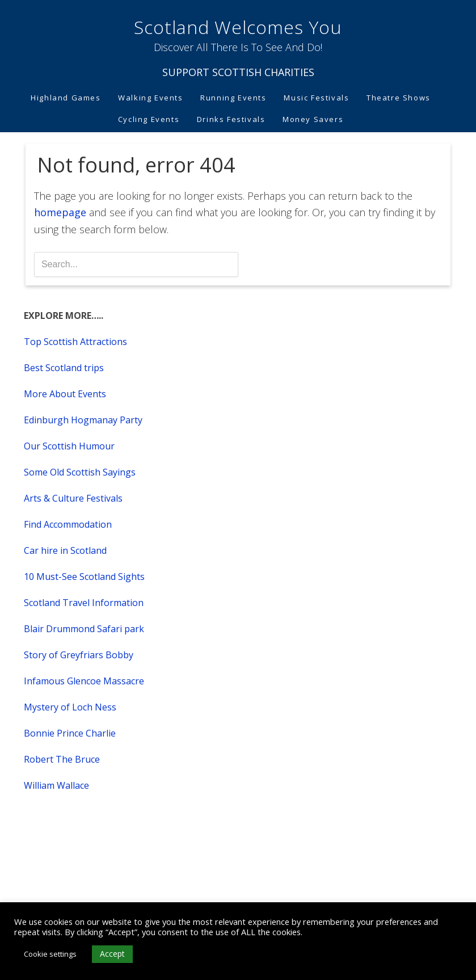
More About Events (65, 394)
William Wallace (56, 785)
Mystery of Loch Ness (70, 707)
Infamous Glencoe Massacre (84, 681)
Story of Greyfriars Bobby (79, 655)
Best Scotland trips (64, 368)
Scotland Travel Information (84, 603)
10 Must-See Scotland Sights (84, 577)
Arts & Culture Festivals (73, 498)
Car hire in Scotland (65, 550)
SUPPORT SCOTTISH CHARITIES (238, 72)
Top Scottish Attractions (75, 342)
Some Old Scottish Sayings (80, 472)
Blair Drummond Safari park (84, 629)
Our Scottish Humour (69, 446)
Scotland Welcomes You (238, 27)
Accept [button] (112, 954)
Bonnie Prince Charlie (70, 733)
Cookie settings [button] (50, 954)
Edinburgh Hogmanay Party (83, 420)
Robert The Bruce (62, 759)
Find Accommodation (68, 524)
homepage (60, 212)
